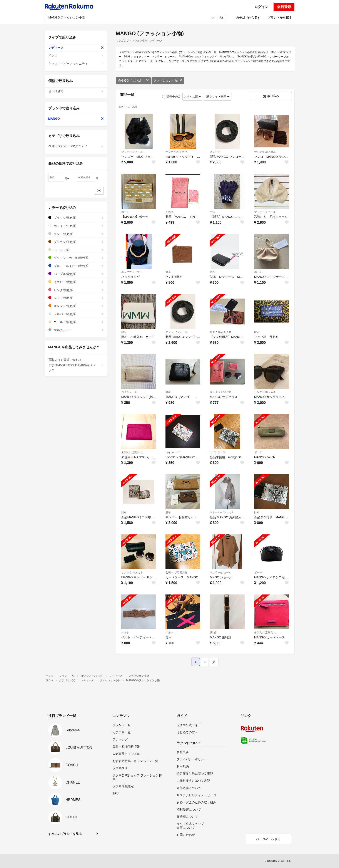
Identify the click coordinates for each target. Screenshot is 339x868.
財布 (168, 272)
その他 (169, 212)
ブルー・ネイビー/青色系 (76, 266)
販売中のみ (171, 97)
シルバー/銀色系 (76, 314)
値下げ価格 (76, 91)
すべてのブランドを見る (65, 834)
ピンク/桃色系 (76, 290)
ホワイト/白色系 (76, 226)
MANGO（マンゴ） (133, 81)
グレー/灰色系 (76, 234)
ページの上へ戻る (268, 839)
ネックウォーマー (132, 272)
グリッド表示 (217, 97)
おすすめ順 (192, 97)
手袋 (212, 212)
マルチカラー (76, 330)
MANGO (76, 119)
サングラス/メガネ (176, 152)
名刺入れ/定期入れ (221, 332)
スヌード (215, 152)
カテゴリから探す (248, 18)
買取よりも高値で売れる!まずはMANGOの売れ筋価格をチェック (76, 365)
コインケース (129, 392)
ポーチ (125, 212)
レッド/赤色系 (76, 298)
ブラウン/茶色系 (76, 242)
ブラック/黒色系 (76, 218)
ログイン (261, 7)
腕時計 (214, 633)
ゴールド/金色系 (76, 322)
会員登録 (284, 7)
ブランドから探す (280, 18)
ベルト (125, 633)
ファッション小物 (168, 81)
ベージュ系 (76, 250)
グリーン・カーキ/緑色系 (76, 258)
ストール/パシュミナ (222, 512)
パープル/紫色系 (76, 274)
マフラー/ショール (132, 152)
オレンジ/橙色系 (76, 306)
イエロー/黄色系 (76, 282)
